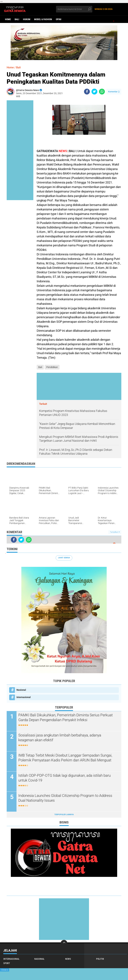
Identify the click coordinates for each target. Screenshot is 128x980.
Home (8, 19)
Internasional (24, 697)
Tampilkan (115, 532)
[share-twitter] (94, 92)
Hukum (27, 19)
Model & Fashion (43, 19)
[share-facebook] (87, 92)
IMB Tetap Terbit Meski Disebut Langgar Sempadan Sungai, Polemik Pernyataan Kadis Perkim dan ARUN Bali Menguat (65, 758)
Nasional (21, 690)
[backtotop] (64, 943)
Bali (17, 19)
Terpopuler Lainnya (64, 815)
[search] (74, 9)
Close (5, 970)
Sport (7, 963)
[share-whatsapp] (102, 92)
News (68, 959)
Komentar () (114, 92)
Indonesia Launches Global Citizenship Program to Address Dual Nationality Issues (65, 798)
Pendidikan (52, 367)
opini (59, 19)
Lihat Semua (64, 558)
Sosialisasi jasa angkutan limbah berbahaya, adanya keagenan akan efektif (60, 738)
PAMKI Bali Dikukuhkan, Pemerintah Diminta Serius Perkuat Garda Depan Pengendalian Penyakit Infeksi (65, 717)
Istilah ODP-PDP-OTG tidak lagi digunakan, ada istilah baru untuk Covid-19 (64, 778)
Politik (100, 959)
